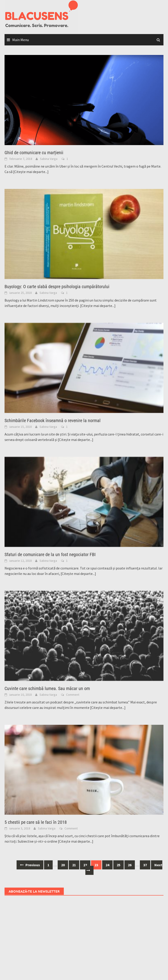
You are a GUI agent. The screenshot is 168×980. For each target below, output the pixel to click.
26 (130, 865)
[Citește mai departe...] (31, 172)
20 (63, 865)
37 (145, 865)
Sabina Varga (49, 159)
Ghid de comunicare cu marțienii (34, 153)
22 (85, 865)
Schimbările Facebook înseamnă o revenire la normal (53, 421)
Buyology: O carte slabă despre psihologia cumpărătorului (57, 287)
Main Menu (21, 40)
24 (107, 865)
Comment (73, 695)
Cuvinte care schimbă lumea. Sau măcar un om (47, 688)
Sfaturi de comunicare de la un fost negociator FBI (50, 554)
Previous (30, 865)
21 (74, 865)
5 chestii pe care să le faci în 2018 (36, 822)
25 (119, 865)
